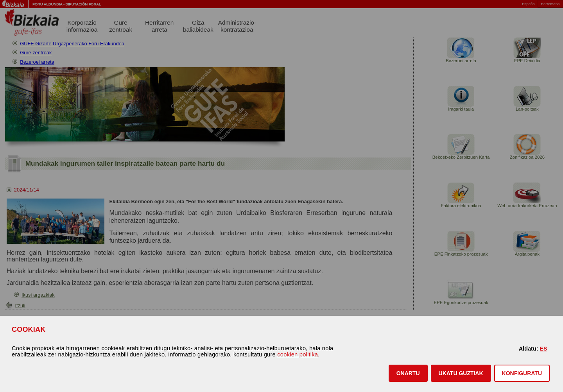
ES (543, 349)
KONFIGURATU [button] (522, 373)
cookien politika (298, 354)
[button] (408, 373)
